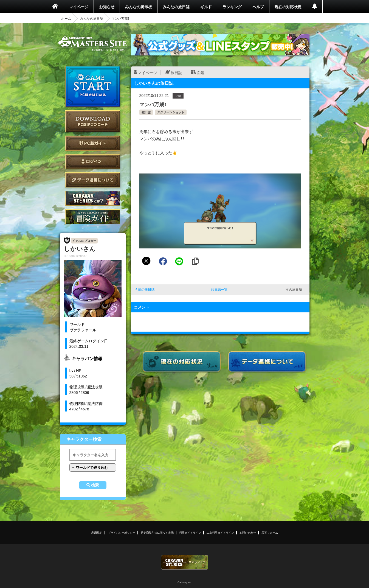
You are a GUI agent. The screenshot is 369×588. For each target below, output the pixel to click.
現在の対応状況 (288, 7)
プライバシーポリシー (122, 532)
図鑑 (201, 72)
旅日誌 (176, 72)
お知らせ (107, 7)
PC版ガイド (93, 143)
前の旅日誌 (146, 289)
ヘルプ (258, 7)
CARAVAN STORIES (185, 562)
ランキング (232, 7)
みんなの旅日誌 (176, 7)
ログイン (93, 162)
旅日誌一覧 (219, 289)
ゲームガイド (93, 217)
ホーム (66, 18)
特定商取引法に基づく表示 (157, 532)
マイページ (79, 7)
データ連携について (93, 180)
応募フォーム (270, 532)
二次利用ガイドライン (220, 532)
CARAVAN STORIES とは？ (93, 198)
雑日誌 (146, 112)
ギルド (206, 7)
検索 (95, 485)
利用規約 (97, 532)
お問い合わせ (248, 532)
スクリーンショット (171, 112)
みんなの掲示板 (139, 7)
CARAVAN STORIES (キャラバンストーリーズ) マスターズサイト (93, 44)
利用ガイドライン (190, 532)
